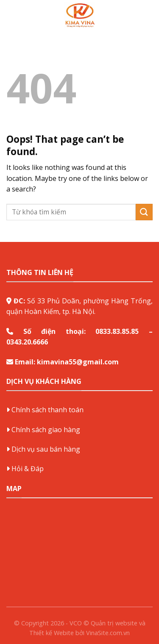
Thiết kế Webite (52, 633)
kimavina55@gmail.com (78, 362)
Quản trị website (114, 623)
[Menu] (11, 15)
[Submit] (144, 212)
